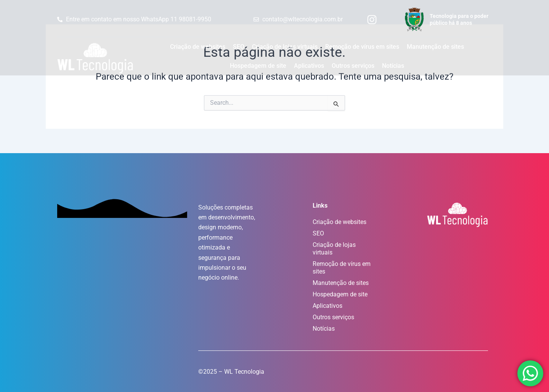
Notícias (393, 66)
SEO (239, 47)
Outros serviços (353, 66)
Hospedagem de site (258, 66)
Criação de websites (198, 47)
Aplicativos (309, 66)
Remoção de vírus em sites (362, 47)
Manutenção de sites (435, 47)
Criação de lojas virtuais (285, 47)
